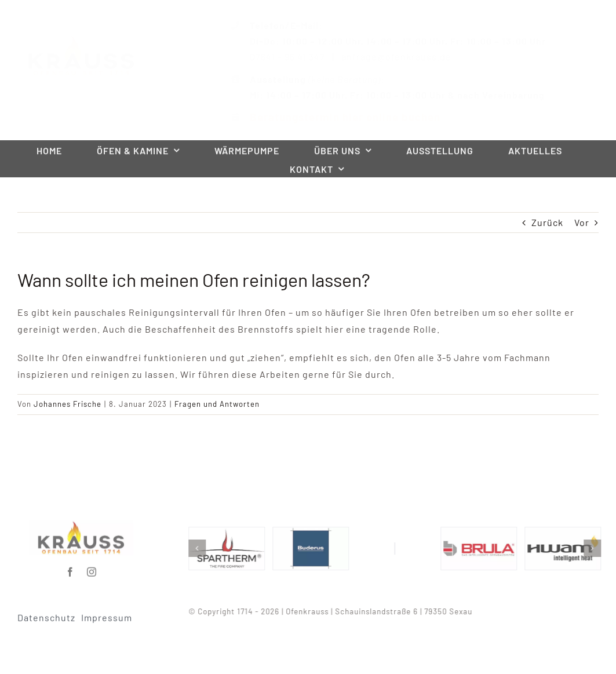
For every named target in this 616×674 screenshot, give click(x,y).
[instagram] (92, 569)
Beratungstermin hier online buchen (336, 117)
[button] (200, 548)
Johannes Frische (68, 404)
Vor (582, 222)
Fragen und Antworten (217, 404)
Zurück (547, 222)
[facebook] (70, 569)
